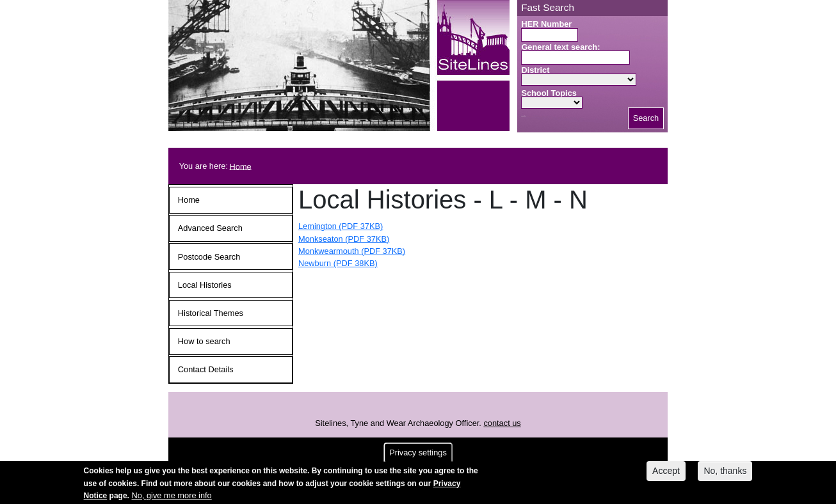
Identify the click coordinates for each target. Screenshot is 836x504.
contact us (502, 423)
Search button (523, 116)
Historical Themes (211, 313)
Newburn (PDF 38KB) (338, 263)
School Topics (549, 93)
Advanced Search (210, 228)
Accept (666, 474)
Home (241, 166)
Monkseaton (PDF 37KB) (344, 239)
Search (646, 118)
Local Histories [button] (205, 285)
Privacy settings (418, 456)
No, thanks (725, 474)
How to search (204, 341)
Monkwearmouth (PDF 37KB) (352, 251)
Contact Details (206, 369)
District (535, 70)
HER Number (546, 24)
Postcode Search (209, 257)
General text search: (560, 47)
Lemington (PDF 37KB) (341, 226)
